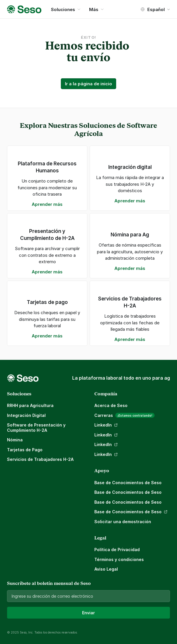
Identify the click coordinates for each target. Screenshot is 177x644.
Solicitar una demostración (123, 522)
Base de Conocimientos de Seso (128, 483)
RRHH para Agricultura (30, 405)
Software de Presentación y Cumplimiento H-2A (37, 428)
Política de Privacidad (117, 550)
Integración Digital (26, 415)
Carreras (104, 415)
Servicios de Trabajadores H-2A (40, 459)
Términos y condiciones (119, 559)
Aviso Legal (106, 569)
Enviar (88, 613)
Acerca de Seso (111, 405)
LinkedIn (103, 425)
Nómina (15, 440)
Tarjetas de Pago (25, 450)
